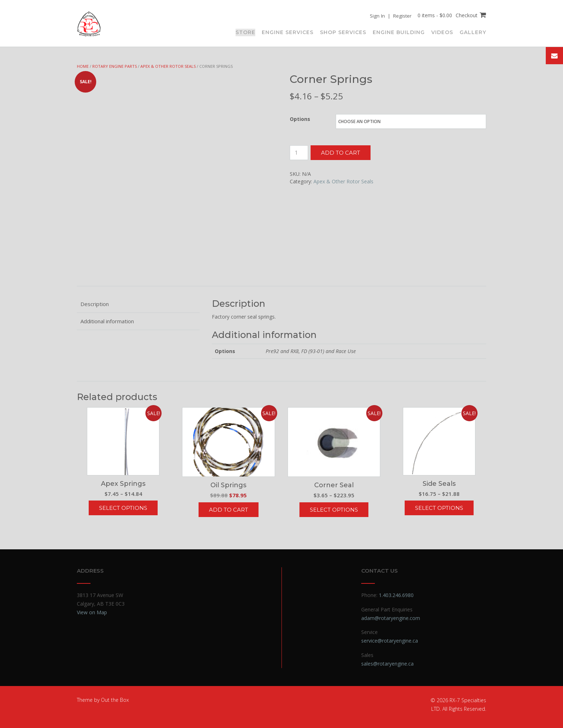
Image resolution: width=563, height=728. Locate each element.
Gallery (473, 32)
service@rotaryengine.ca (390, 641)
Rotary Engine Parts (115, 66)
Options (300, 119)
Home (83, 66)
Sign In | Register (390, 16)
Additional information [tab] (107, 321)
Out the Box (115, 700)
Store (245, 32)
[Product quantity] (299, 153)
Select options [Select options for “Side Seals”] (439, 508)
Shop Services (343, 32)
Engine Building (399, 32)
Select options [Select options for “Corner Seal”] (334, 510)
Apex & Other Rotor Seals (168, 66)
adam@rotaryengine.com (391, 618)
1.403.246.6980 (396, 595)
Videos (442, 32)
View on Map (92, 612)
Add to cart (341, 153)
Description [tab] (95, 304)
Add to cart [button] (229, 510)
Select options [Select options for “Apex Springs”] (123, 508)
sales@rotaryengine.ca (387, 664)
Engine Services (288, 32)
